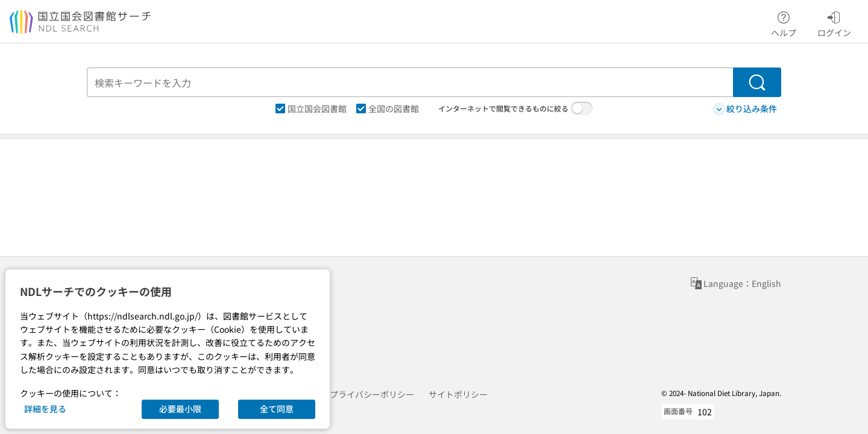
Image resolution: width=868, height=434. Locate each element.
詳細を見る (45, 409)
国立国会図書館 (311, 108)
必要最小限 (180, 409)
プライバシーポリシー (372, 394)
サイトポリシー (458, 394)
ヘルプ (784, 22)
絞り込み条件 (745, 109)
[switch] (582, 108)
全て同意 (277, 409)
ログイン (834, 22)
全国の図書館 (388, 108)
